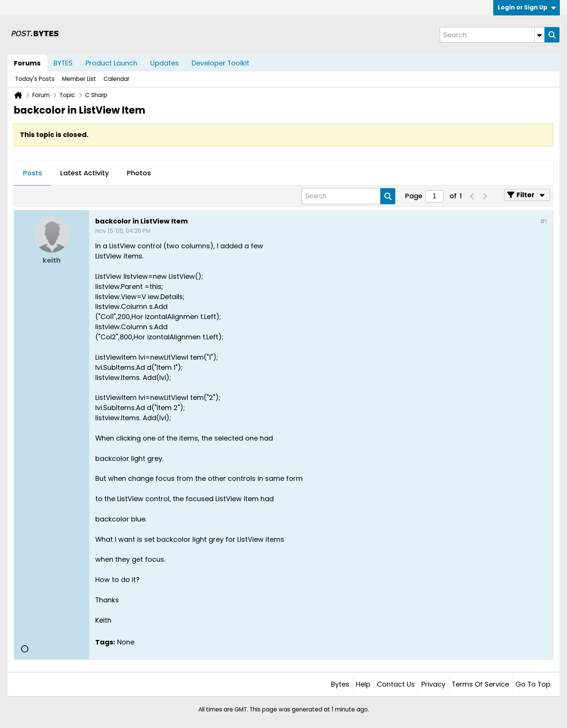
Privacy (433, 684)
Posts (33, 173)
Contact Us (396, 684)
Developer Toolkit (220, 63)
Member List (79, 79)
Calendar (117, 79)
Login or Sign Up (527, 7)
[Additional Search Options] (540, 35)
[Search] (492, 35)
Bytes (340, 684)
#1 (543, 221)
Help (363, 684)
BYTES (63, 63)
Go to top (533, 684)
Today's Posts (35, 79)
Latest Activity (85, 173)
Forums (27, 63)
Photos (139, 173)
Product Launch (111, 63)
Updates (165, 63)
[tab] (33, 173)
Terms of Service (480, 684)
